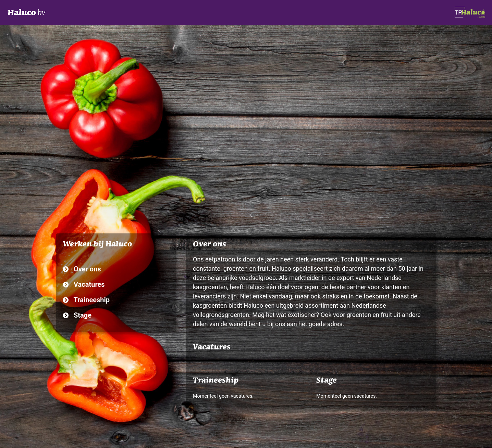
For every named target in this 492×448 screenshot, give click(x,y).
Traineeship (86, 300)
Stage (77, 315)
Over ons (82, 269)
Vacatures (84, 284)
